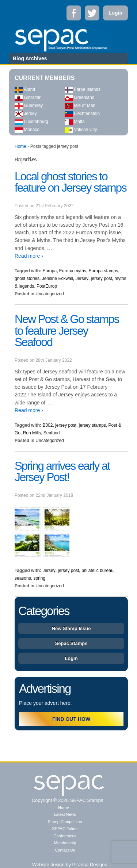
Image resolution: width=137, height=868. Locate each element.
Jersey (26, 114)
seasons (23, 578)
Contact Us (65, 850)
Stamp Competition (65, 822)
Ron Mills (32, 433)
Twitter (92, 13)
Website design (48, 865)
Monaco (27, 130)
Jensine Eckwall (58, 279)
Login (115, 13)
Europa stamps (104, 271)
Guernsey (29, 105)
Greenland (79, 97)
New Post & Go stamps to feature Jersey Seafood (67, 331)
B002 (47, 425)
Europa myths (73, 271)
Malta (75, 122)
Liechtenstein (82, 114)
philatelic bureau (97, 571)
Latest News (65, 814)
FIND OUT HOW (71, 719)
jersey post (102, 279)
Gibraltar (28, 97)
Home (20, 146)
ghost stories (27, 279)
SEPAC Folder (65, 829)
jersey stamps (92, 425)
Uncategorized (50, 294)
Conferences (65, 836)
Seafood (52, 433)
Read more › (29, 256)
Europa (50, 271)
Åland (25, 89)
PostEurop (47, 286)
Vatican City (81, 130)
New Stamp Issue (71, 628)
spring (39, 578)
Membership (65, 843)
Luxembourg (31, 122)
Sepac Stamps (71, 643)
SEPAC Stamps (86, 800)
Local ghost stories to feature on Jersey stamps (71, 182)
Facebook (74, 13)
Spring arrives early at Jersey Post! (62, 472)
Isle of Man (80, 105)
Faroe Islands (83, 89)
